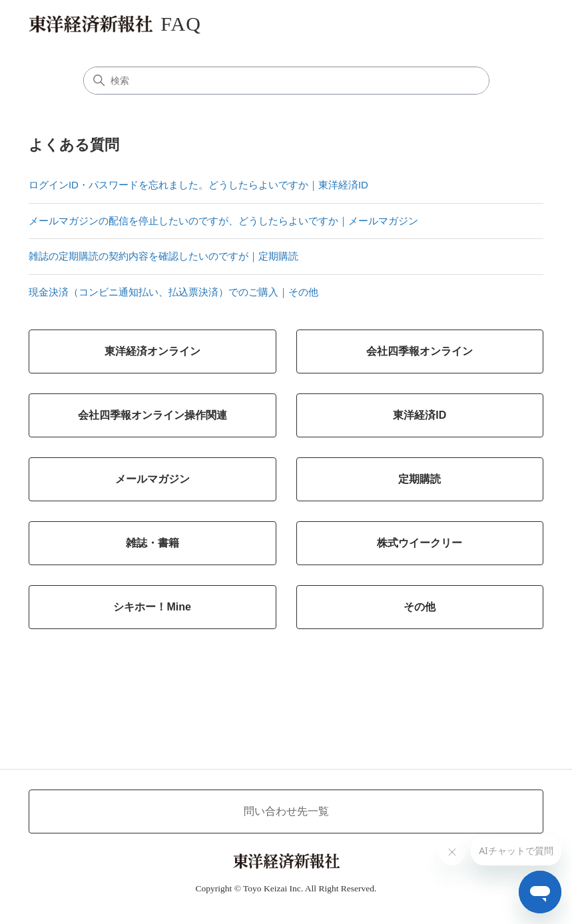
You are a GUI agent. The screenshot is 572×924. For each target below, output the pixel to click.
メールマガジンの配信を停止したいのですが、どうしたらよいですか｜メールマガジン (223, 221)
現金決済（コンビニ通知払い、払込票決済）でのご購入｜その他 (173, 292)
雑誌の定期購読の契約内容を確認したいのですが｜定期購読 (163, 256)
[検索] (286, 81)
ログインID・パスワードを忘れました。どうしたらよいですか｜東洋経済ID (198, 185)
